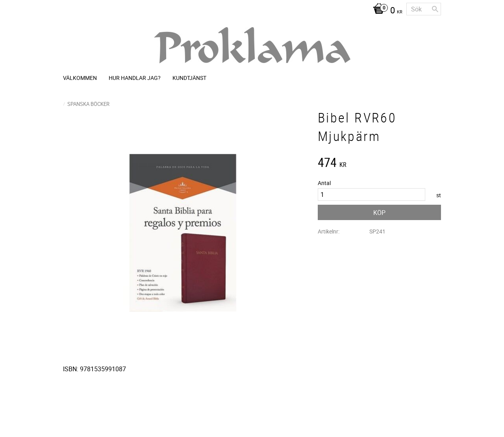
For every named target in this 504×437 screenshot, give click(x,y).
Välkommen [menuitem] (80, 78)
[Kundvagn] (386, 11)
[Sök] (435, 9)
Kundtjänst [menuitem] (189, 78)
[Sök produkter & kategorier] (424, 9)
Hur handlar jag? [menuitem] (135, 78)
